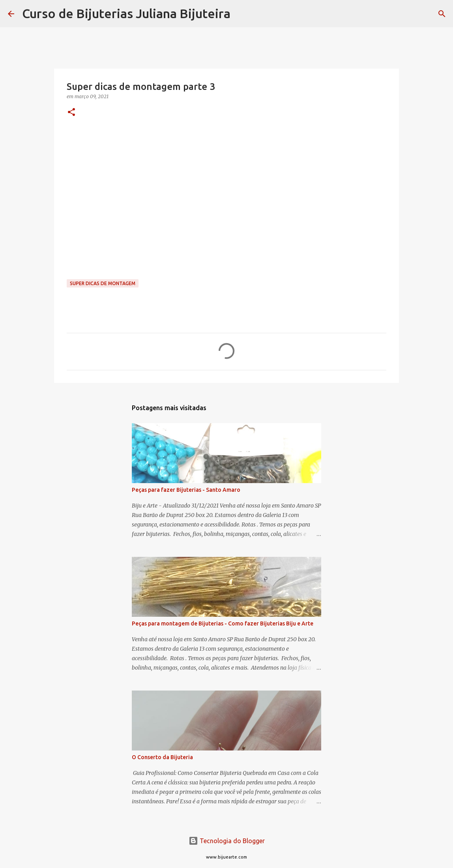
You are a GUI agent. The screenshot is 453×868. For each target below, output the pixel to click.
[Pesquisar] (241, 14)
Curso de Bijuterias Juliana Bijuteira (126, 13)
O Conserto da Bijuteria (162, 757)
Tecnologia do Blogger (227, 841)
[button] (71, 113)
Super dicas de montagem (103, 283)
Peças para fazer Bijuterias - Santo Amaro (186, 490)
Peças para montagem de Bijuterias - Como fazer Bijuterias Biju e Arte (223, 623)
